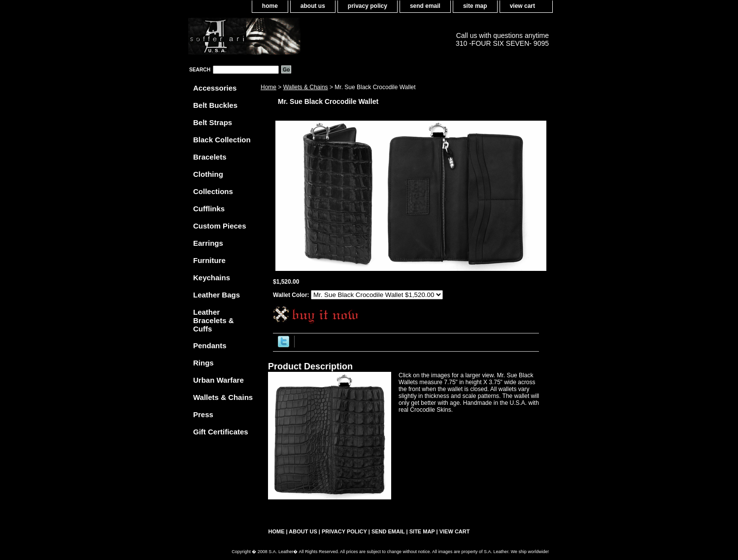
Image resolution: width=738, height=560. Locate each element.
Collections (213, 191)
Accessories (215, 88)
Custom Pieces (220, 226)
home (270, 6)
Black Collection (222, 140)
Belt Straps (213, 122)
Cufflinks (209, 209)
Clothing (208, 174)
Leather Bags (217, 295)
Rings (203, 363)
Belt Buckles (215, 105)
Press (203, 414)
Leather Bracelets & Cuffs (214, 320)
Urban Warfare (218, 380)
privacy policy (368, 6)
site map (475, 6)
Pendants (210, 346)
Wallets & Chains (306, 87)
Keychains (212, 278)
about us (313, 6)
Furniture (209, 260)
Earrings (208, 243)
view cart (522, 6)
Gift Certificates (221, 432)
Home (268, 87)
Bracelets (210, 157)
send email (425, 6)
